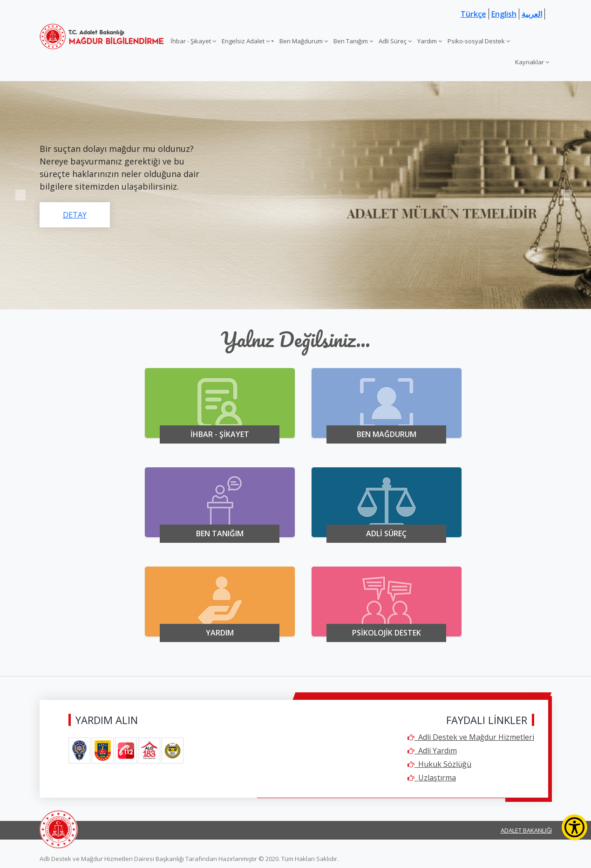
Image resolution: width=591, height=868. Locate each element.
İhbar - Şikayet (193, 41)
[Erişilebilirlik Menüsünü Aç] (574, 827)
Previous (20, 195)
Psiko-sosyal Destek (479, 41)
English (504, 14)
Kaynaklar (532, 62)
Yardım (430, 41)
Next (567, 195)
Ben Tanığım (353, 41)
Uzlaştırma (432, 778)
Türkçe (473, 14)
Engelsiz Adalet (246, 41)
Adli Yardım (432, 751)
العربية (532, 14)
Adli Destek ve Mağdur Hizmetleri (471, 737)
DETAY (75, 215)
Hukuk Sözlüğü (439, 764)
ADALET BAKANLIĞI (526, 830)
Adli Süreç (395, 41)
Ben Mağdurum (304, 41)
